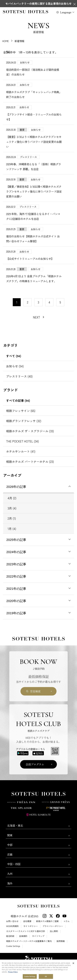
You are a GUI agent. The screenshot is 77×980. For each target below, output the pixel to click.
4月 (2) (12, 498)
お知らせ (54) (15, 366)
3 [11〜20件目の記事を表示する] (38, 302)
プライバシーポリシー (53, 926)
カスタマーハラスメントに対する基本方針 (26, 931)
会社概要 (27, 921)
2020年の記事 (16, 601)
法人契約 (54, 931)
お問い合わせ (12, 921)
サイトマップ (38, 936)
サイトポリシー (31, 926)
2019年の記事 (16, 613)
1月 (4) (12, 529)
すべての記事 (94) (18, 400)
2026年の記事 (16, 487)
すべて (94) (14, 356)
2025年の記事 (16, 540)
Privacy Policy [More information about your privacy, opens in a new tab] (13, 978)
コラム (67, 921)
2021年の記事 (16, 589)
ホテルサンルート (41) (21, 451)
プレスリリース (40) (19, 376)
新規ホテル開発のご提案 (47, 921)
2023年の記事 (16, 564)
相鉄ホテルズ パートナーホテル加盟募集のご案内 (29, 941)
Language (66, 12)
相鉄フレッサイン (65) (21, 411)
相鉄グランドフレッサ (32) (24, 421)
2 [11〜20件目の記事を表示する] (28, 302)
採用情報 (61, 941)
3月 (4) (12, 508)
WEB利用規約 (12, 926)
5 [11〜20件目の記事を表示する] (60, 302)
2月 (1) (12, 518)
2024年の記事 (16, 552)
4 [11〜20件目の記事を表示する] (49, 302)
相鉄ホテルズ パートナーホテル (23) (30, 461)
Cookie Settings (13, 946)
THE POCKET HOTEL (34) (23, 441)
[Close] (73, 969)
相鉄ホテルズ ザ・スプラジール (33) (30, 431)
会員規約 (23, 936)
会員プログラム (35, 764)
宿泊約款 (10, 936)
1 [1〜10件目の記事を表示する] (17, 302)
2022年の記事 (16, 576)
